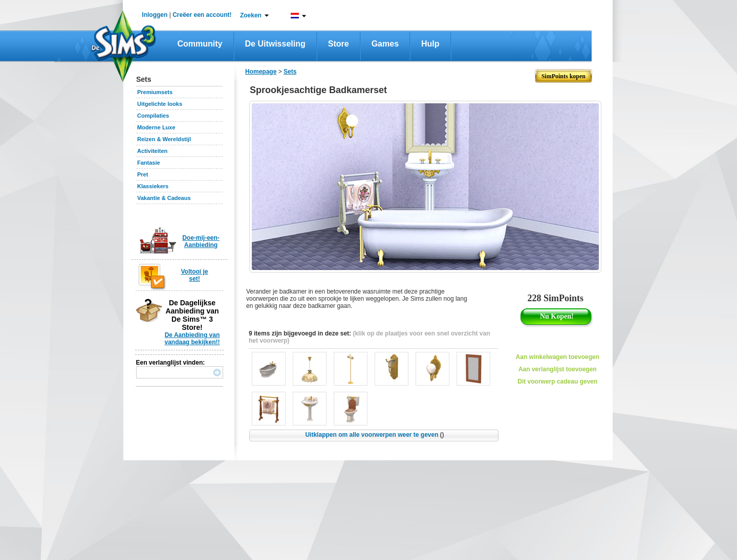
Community (200, 44)
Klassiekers (153, 186)
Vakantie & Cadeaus (164, 198)
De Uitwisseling (275, 44)
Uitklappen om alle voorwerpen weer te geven (374, 435)
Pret (143, 174)
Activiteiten (152, 151)
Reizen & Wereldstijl (164, 139)
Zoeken (251, 15)
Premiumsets (155, 92)
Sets (290, 72)
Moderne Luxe (156, 127)
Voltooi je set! (194, 275)
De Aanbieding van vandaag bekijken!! (192, 339)
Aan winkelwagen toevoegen (558, 357)
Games (385, 44)
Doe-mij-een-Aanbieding (201, 241)
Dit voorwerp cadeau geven (557, 382)
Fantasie (149, 163)
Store (339, 44)
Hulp (430, 44)
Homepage (261, 72)
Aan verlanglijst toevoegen (558, 369)
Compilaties (153, 116)
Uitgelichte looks (160, 104)
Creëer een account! (202, 15)
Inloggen (155, 15)
